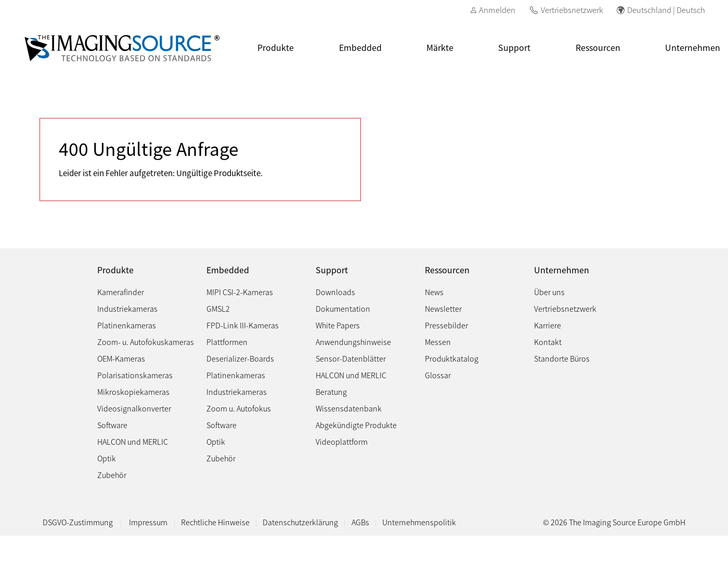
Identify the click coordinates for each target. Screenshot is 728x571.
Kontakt (548, 342)
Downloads (335, 292)
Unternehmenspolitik (419, 522)
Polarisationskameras (135, 375)
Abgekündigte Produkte (356, 425)
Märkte (440, 47)
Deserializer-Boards (240, 358)
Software (112, 425)
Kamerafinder (121, 292)
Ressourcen (598, 47)
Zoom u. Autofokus (239, 408)
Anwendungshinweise (353, 342)
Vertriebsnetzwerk (572, 10)
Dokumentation (343, 308)
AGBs (360, 522)
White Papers (338, 325)
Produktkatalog (452, 358)
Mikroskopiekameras (133, 391)
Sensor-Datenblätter (351, 358)
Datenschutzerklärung (300, 522)
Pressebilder (446, 325)
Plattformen (227, 342)
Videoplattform (342, 441)
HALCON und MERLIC (133, 441)
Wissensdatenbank (349, 408)
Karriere (548, 325)
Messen (438, 342)
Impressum (148, 522)
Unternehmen (562, 270)
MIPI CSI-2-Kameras (240, 292)
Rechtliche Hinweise (215, 522)
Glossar (438, 375)
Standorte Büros (562, 358)
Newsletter (443, 308)
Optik (107, 458)
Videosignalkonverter (134, 408)
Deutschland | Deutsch (666, 10)
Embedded (360, 47)
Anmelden (497, 10)
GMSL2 (218, 308)
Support (514, 47)
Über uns (549, 292)
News (434, 292)
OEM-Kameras (121, 358)
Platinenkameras (127, 325)
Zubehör (112, 475)
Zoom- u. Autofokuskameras (146, 342)
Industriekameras (127, 308)
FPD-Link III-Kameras (243, 325)
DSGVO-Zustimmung (79, 522)
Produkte (276, 47)
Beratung (331, 391)
